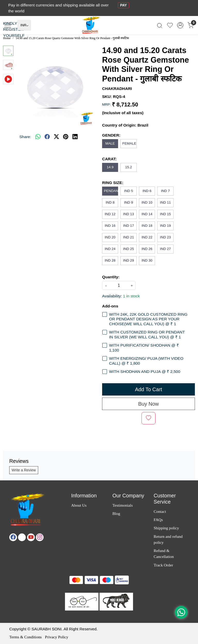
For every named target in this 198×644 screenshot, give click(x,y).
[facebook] (47, 137)
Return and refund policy (168, 539)
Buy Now (148, 404)
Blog (116, 513)
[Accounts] (180, 25)
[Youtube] (31, 537)
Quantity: (111, 277)
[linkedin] (75, 137)
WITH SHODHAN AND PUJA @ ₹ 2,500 (145, 371)
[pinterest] (66, 137)
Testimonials (123, 505)
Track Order (163, 565)
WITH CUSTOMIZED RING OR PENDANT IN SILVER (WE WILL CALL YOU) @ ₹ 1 (147, 334)
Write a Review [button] (24, 470)
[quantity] (119, 285)
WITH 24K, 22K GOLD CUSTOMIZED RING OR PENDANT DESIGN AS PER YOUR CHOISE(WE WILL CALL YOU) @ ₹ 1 (148, 319)
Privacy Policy (56, 637)
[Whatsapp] (38, 137)
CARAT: (109, 159)
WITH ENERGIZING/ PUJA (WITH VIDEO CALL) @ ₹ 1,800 (146, 361)
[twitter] (56, 137)
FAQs (158, 520)
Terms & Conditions (26, 637)
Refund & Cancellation (164, 554)
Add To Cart (148, 389)
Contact (160, 511)
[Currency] (24, 25)
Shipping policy (166, 528)
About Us (79, 505)
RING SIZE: (113, 183)
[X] (22, 537)
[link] (160, 25)
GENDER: (111, 135)
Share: (25, 137)
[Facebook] (13, 537)
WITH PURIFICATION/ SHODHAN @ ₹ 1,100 (144, 348)
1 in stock (131, 296)
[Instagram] (40, 537)
